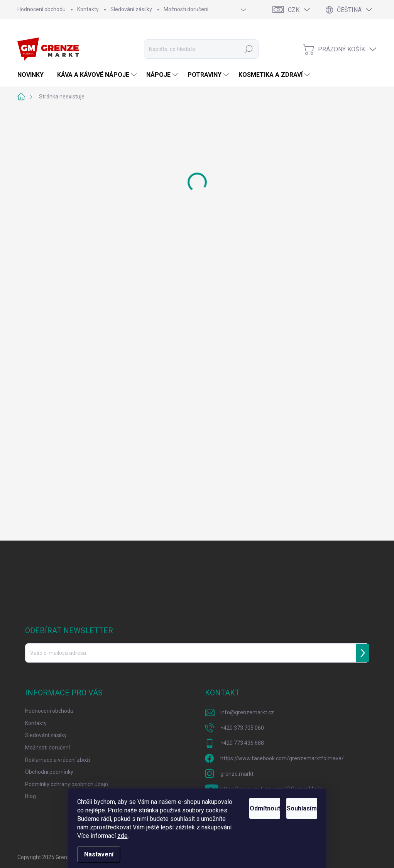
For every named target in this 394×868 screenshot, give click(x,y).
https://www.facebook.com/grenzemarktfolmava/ (282, 758)
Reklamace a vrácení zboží (57, 760)
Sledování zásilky (131, 9)
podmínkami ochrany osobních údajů (130, 673)
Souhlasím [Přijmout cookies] (293, 800)
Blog (30, 796)
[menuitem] (33, 75)
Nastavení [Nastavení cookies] (99, 854)
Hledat (249, 49)
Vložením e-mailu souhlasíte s (97, 673)
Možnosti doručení (186, 9)
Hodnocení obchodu (41, 9)
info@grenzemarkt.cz (247, 712)
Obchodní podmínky (49, 772)
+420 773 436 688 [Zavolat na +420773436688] (242, 743)
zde (155, 836)
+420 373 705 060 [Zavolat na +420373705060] (242, 728)
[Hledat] (201, 49)
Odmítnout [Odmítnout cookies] (237, 800)
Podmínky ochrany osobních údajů (67, 784)
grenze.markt (237, 774)
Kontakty (88, 9)
